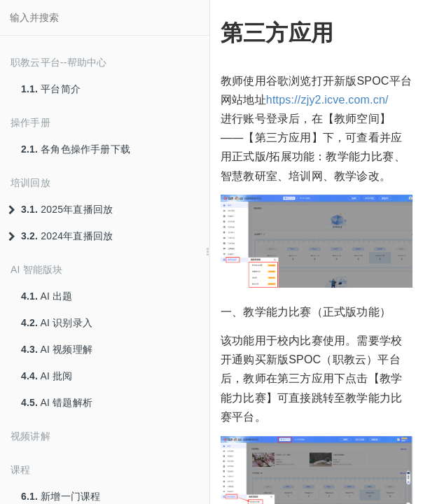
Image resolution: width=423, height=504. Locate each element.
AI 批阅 (47, 376)
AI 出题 (47, 296)
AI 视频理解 (57, 349)
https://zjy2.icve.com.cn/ (327, 100)
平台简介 (51, 89)
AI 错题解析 (57, 402)
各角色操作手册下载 (76, 149)
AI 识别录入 (57, 323)
